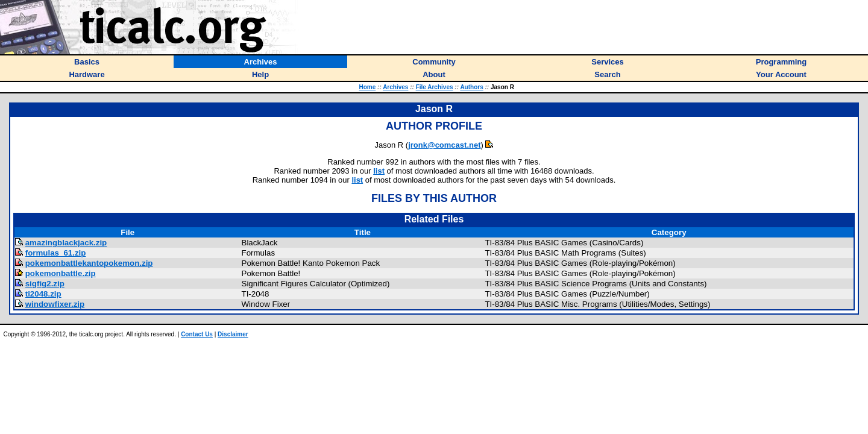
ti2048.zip (43, 294)
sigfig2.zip (45, 284)
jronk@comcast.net (444, 145)
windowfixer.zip (55, 304)
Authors (471, 87)
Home (367, 87)
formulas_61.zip (56, 253)
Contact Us (197, 334)
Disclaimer (233, 334)
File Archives (435, 87)
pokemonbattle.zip (61, 273)
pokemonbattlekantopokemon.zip (89, 263)
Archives (395, 87)
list (379, 171)
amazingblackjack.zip (66, 243)
